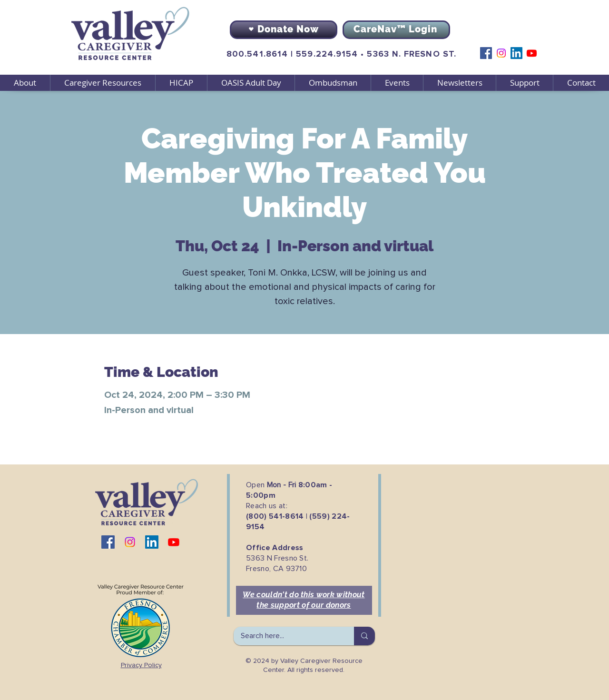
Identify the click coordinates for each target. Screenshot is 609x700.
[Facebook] (486, 53)
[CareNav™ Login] (396, 30)
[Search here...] (287, 636)
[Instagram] (501, 53)
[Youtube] (532, 53)
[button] (103, 83)
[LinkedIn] (516, 53)
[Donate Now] (284, 30)
